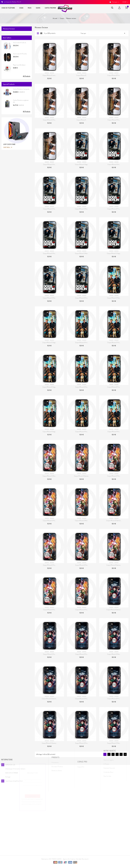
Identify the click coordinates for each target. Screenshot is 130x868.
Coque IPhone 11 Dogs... (82, 164)
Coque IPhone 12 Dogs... (49, 387)
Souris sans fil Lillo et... (20, 43)
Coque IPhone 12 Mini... (82, 209)
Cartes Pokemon (50, 8)
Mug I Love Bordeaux (19, 65)
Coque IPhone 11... (82, 120)
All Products (27, 76)
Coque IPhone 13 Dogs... (114, 253)
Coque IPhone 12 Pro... (114, 75)
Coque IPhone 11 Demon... (114, 565)
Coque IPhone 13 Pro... (49, 298)
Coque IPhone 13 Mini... (82, 253)
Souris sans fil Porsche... (20, 54)
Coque (21, 8)
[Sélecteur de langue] (115, 2)
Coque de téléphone (8, 8)
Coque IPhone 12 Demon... (114, 521)
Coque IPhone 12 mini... (49, 75)
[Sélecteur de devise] (126, 2)
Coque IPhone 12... (82, 75)
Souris (38, 8)
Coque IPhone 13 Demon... (82, 476)
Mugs (30, 8)
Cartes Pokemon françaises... (22, 89)
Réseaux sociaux (9, 29)
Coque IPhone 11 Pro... (114, 120)
